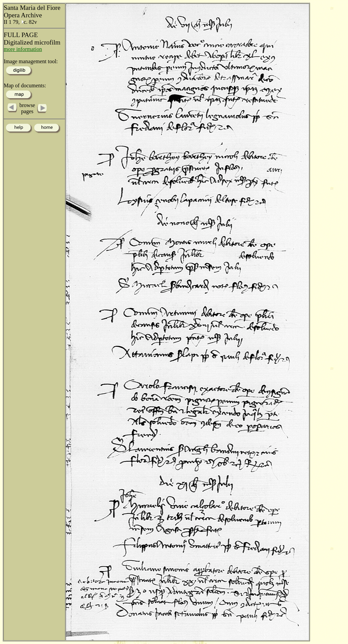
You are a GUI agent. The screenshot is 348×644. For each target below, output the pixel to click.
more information (23, 49)
